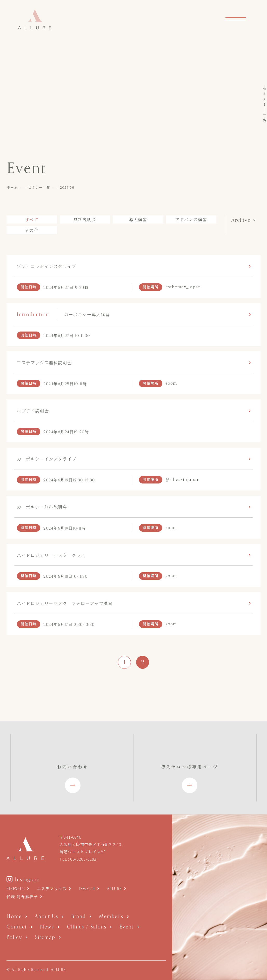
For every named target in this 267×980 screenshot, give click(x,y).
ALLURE (114, 889)
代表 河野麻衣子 (22, 897)
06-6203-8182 (83, 859)
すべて (32, 219)
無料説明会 (85, 219)
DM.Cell (87, 889)
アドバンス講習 (191, 219)
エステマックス (52, 889)
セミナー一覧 (39, 187)
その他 (32, 230)
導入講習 (138, 219)
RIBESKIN (16, 889)
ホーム (12, 187)
